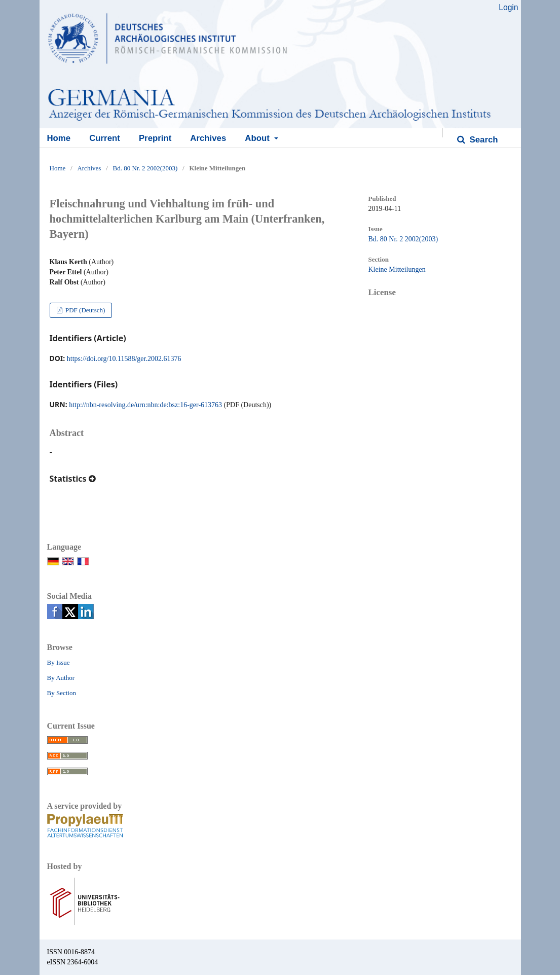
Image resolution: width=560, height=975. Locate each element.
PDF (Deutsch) (85, 310)
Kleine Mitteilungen (397, 269)
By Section (62, 693)
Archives (208, 138)
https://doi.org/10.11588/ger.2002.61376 (124, 359)
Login (508, 7)
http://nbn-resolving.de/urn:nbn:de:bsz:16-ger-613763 (145, 405)
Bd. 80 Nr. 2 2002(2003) (145, 168)
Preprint (155, 138)
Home (59, 138)
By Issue (59, 662)
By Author (61, 678)
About (258, 138)
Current (105, 138)
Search (483, 140)
